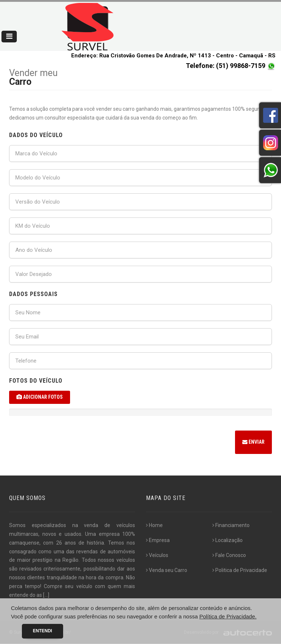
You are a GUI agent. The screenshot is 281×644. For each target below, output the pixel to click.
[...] (46, 595)
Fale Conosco (229, 555)
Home (154, 526)
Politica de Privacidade (240, 570)
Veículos (157, 555)
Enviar (253, 442)
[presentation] (65, 443)
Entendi (43, 631)
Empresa (158, 541)
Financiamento (231, 526)
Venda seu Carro (167, 570)
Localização (228, 541)
